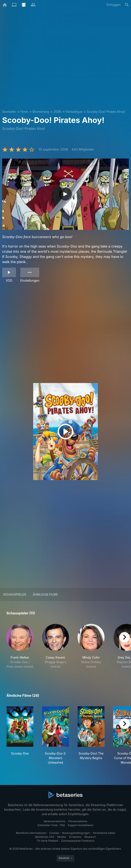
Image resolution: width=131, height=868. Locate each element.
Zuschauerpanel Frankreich (78, 841)
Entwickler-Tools (48, 825)
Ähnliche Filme (45, 594)
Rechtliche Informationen (31, 833)
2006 (57, 112)
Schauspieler (15, 594)
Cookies (54, 833)
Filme (24, 112)
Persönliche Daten (104, 833)
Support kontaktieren (81, 825)
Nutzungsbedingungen (76, 833)
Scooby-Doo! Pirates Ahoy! (106, 112)
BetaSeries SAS (45, 837)
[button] (20, 649)
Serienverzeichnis (55, 821)
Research (90, 837)
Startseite (9, 112)
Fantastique (74, 112)
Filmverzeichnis (78, 821)
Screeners (75, 837)
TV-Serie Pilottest (47, 841)
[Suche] (127, 5)
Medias (62, 837)
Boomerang (41, 112)
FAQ (62, 825)
